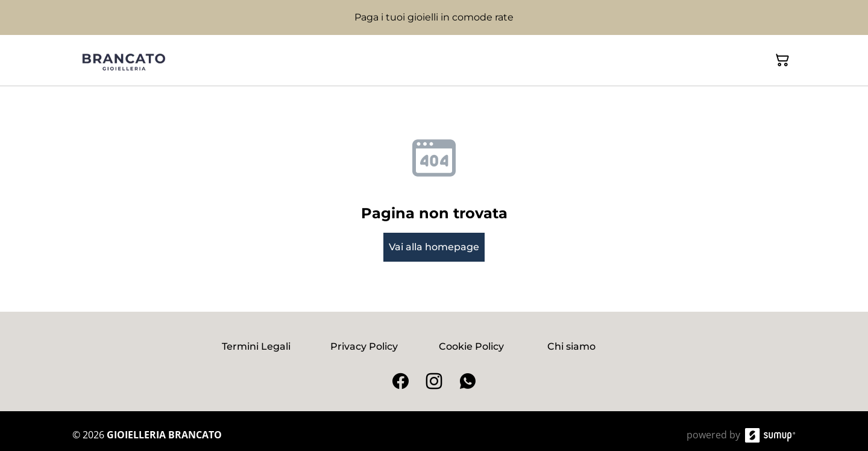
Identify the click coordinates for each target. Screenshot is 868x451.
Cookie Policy (471, 346)
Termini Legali (256, 346)
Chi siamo (571, 346)
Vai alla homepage (434, 247)
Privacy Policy (364, 346)
